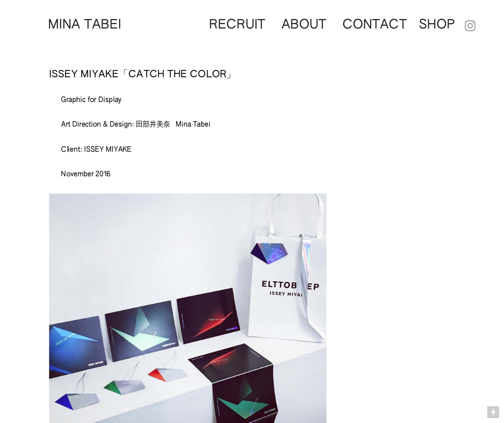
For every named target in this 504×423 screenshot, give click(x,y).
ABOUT (304, 25)
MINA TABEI (85, 25)
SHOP (438, 25)
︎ (471, 27)
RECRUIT (237, 25)
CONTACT (381, 25)
